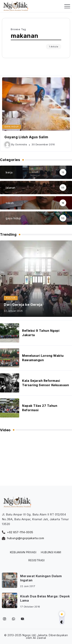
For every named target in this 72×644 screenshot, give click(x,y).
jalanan (11, 188)
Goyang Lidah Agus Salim (26, 137)
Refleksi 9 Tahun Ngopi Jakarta (41, 333)
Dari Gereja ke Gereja (23, 305)
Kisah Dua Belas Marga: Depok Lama (45, 598)
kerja (9, 172)
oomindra (21, 144)
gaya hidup (13, 218)
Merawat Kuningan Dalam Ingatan (41, 578)
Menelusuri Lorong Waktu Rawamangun (43, 358)
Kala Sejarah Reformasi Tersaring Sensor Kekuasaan (46, 383)
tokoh (10, 203)
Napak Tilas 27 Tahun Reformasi (40, 408)
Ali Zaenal (39, 638)
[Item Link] (36, 104)
